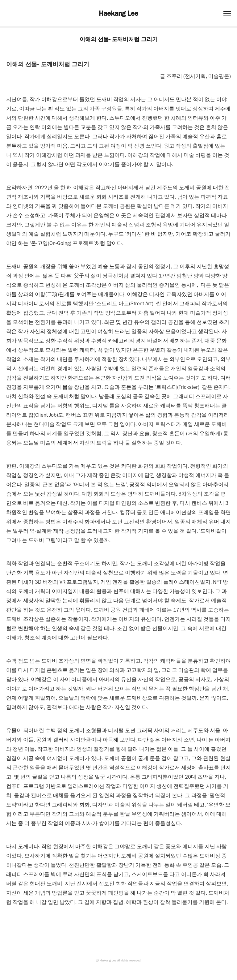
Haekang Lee (118, 13)
